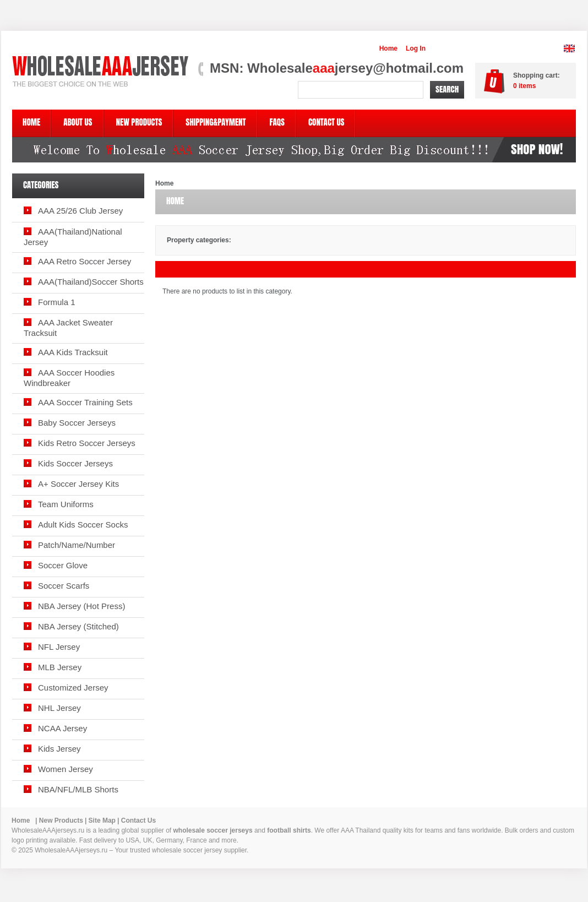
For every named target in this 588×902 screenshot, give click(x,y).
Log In (416, 48)
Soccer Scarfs (64, 586)
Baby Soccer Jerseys (77, 423)
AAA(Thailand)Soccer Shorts (91, 282)
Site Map (102, 821)
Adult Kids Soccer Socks (83, 525)
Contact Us (138, 821)
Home (388, 48)
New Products (61, 821)
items (524, 86)
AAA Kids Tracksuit (73, 352)
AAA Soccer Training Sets (85, 402)
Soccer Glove (63, 565)
